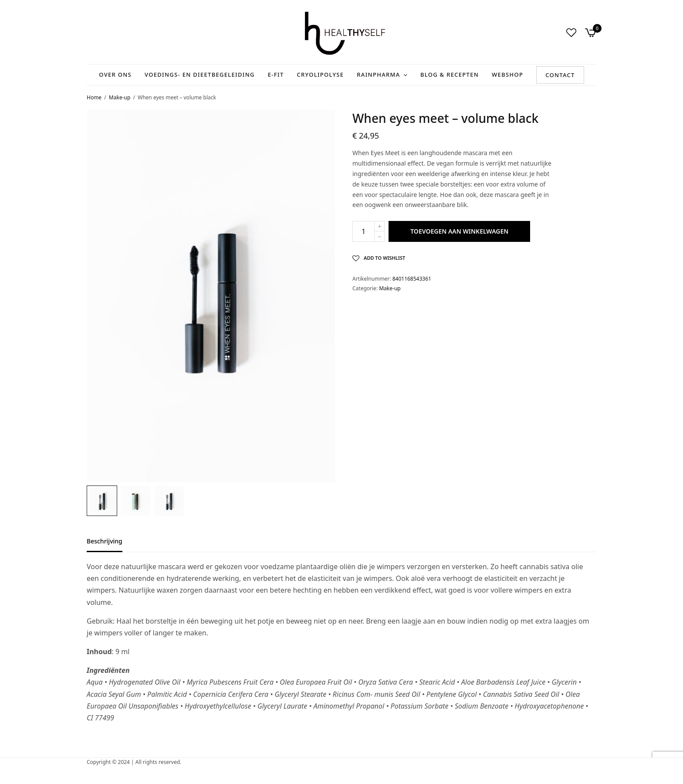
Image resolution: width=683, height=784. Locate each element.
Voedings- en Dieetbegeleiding (200, 75)
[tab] (111, 545)
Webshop (507, 75)
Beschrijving (105, 542)
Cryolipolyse (321, 75)
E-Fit (276, 75)
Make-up (120, 97)
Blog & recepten (450, 75)
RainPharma (378, 75)
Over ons (115, 75)
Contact (560, 75)
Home (94, 97)
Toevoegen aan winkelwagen (459, 231)
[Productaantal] (363, 231)
